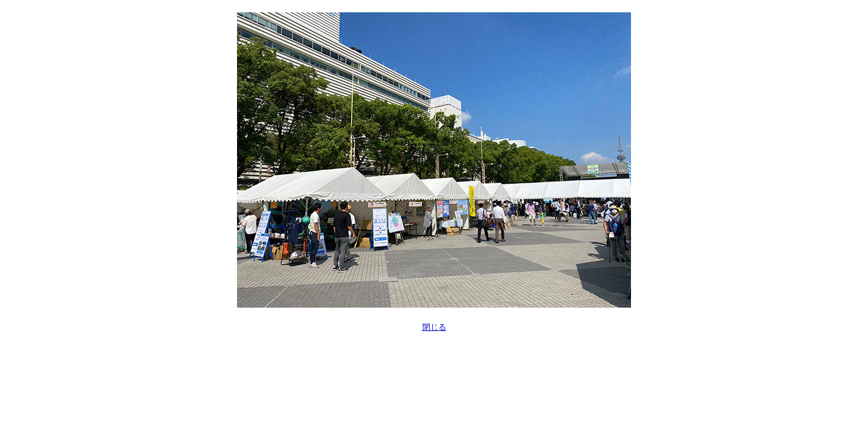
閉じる (434, 327)
